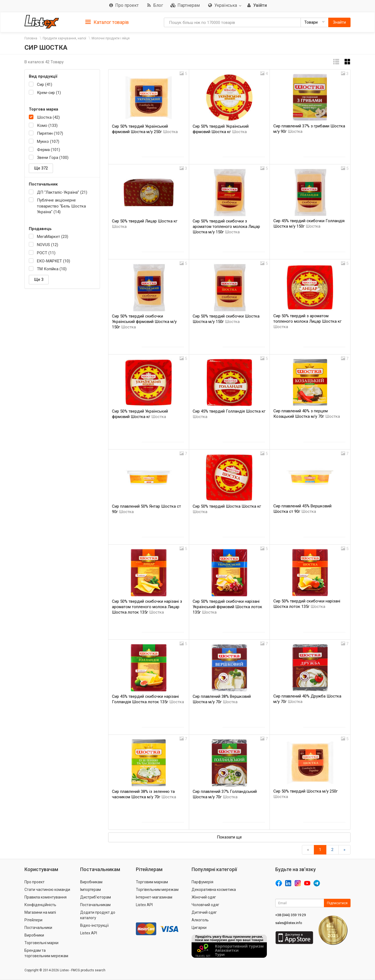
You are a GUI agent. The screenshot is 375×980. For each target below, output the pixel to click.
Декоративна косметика (214, 890)
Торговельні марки (41, 943)
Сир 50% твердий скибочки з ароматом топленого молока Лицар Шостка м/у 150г (226, 227)
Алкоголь (200, 920)
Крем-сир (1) (49, 93)
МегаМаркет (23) (53, 237)
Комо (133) (47, 125)
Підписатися (337, 903)
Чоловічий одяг (205, 905)
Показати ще (229, 837)
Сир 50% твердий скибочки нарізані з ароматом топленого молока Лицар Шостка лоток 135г (147, 607)
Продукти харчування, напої (64, 38)
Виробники (34, 935)
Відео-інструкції (94, 925)
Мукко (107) (48, 142)
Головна (31, 38)
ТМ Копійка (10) (52, 269)
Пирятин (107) (50, 133)
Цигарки (199, 928)
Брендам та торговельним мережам (46, 953)
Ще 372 (41, 168)
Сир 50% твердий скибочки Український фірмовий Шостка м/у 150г (144, 322)
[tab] (107, 22)
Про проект (35, 882)
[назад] (308, 850)
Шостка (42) (48, 117)
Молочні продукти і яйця (111, 38)
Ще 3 (39, 279)
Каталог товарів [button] (107, 22)
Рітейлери (33, 920)
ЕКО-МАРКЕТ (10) (54, 261)
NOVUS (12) (48, 245)
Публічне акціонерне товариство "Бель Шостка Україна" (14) (61, 206)
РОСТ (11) (46, 253)
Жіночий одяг (204, 897)
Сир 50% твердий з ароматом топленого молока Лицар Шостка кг (307, 321)
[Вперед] (344, 850)
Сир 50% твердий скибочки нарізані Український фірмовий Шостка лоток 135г (227, 607)
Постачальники (38, 928)
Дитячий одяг (204, 912)
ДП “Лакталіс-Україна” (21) (62, 192)
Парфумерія (202, 882)
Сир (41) (45, 84)
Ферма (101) (49, 150)
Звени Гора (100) (53, 158)
